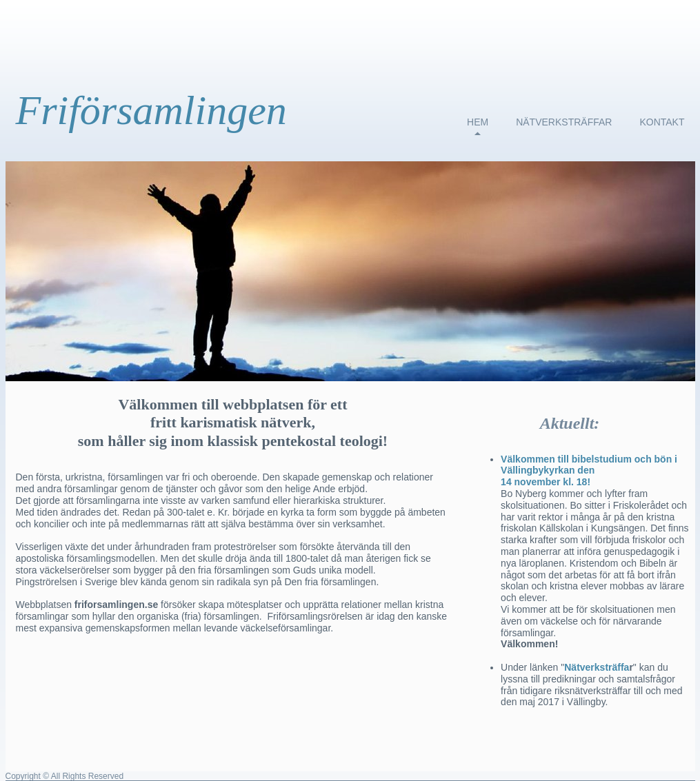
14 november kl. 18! (546, 482)
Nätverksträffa (597, 667)
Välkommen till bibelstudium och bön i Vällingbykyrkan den (589, 465)
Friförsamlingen (151, 110)
